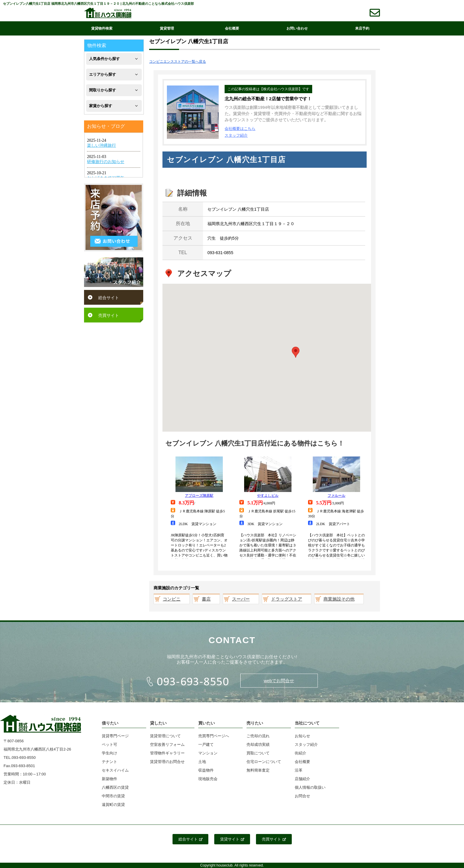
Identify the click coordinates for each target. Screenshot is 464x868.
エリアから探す (103, 74)
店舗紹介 (302, 779)
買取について (258, 753)
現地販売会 (208, 779)
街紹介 (301, 753)
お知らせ (302, 736)
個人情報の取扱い (310, 787)
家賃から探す (101, 106)
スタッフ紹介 (236, 135)
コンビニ (172, 599)
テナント (109, 762)
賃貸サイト (232, 839)
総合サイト (109, 298)
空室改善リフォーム (167, 744)
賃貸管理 (167, 28)
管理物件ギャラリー (167, 753)
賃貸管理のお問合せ (167, 762)
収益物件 (206, 770)
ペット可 (109, 744)
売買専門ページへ (214, 736)
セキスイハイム (115, 770)
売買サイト (109, 315)
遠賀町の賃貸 (113, 805)
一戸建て (206, 744)
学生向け (109, 753)
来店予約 (362, 28)
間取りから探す (103, 90)
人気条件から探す (104, 59)
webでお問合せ (279, 681)
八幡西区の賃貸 (115, 787)
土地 (202, 762)
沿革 (299, 770)
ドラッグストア (287, 599)
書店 (206, 599)
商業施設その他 (339, 599)
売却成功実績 (258, 744)
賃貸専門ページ (115, 736)
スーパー (241, 599)
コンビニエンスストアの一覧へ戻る (178, 62)
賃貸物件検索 (102, 28)
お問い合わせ (297, 28)
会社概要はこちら (240, 129)
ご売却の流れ (258, 736)
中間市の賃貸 (113, 796)
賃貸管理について (165, 736)
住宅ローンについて (264, 762)
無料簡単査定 (258, 770)
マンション (208, 753)
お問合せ (302, 796)
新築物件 (109, 779)
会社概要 (232, 28)
